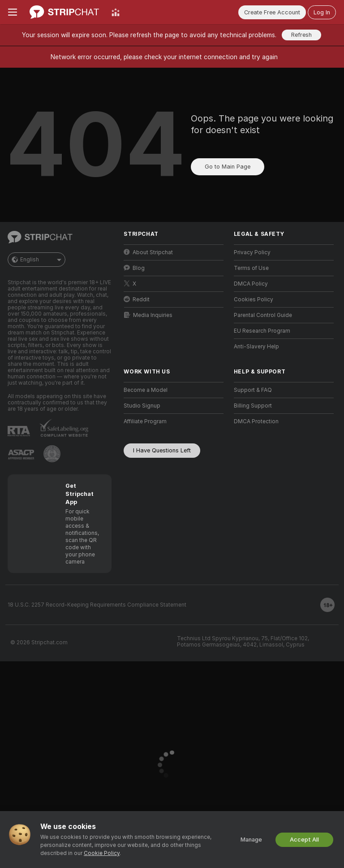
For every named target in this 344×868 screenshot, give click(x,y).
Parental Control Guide (263, 315)
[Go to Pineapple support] (52, 454)
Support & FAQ (253, 390)
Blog (134, 268)
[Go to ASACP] (21, 455)
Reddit (137, 299)
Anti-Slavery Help (256, 347)
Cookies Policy (254, 299)
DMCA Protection (256, 421)
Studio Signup (142, 406)
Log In (322, 12)
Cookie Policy (102, 853)
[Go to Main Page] (64, 12)
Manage (251, 840)
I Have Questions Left (162, 450)
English (37, 260)
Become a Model (146, 390)
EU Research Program (262, 331)
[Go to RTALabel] (19, 431)
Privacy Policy (252, 252)
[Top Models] (116, 12)
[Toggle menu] (13, 12)
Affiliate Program (145, 421)
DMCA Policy (251, 284)
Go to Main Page (228, 167)
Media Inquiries (148, 315)
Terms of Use (251, 268)
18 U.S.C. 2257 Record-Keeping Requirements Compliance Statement (97, 605)
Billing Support (253, 406)
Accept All (304, 840)
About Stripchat (148, 252)
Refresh (301, 35)
